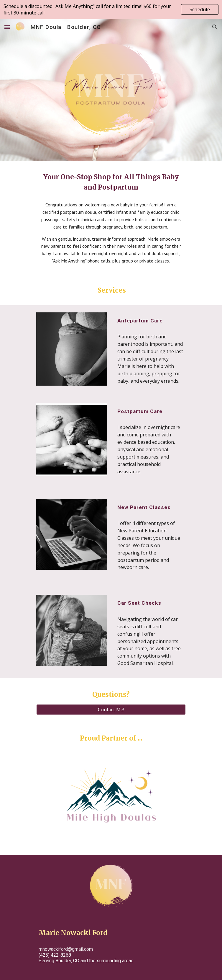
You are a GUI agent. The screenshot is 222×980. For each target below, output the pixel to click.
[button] (7, 27)
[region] (111, 9)
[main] (111, 182)
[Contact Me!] (111, 710)
